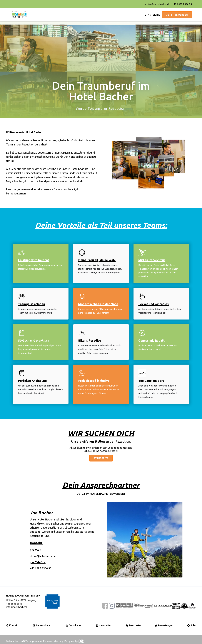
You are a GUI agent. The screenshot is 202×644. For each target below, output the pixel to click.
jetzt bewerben (177, 15)
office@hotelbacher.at (157, 4)
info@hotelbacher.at (17, 607)
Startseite (101, 458)
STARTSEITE (152, 15)
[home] (19, 15)
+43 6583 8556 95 (182, 4)
